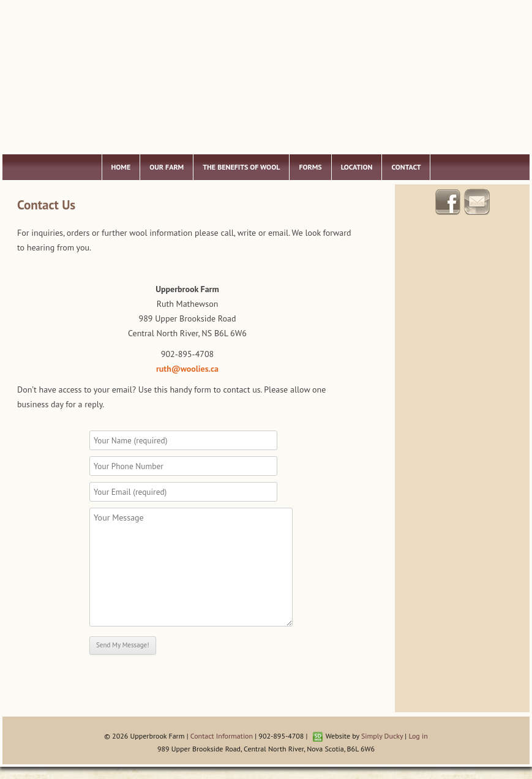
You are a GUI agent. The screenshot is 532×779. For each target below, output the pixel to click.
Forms (310, 167)
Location (357, 167)
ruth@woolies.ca (187, 369)
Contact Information (222, 736)
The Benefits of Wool (241, 167)
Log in (418, 736)
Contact (406, 167)
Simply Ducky (382, 736)
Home (121, 167)
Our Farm (167, 167)
